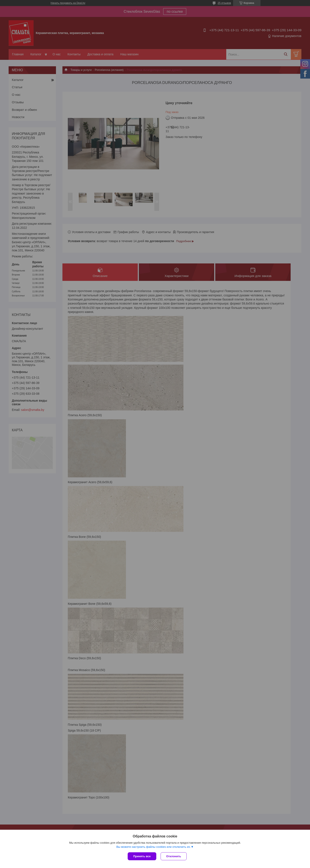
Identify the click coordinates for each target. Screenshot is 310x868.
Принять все (142, 856)
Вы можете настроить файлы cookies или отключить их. (153, 847)
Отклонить (174, 856)
